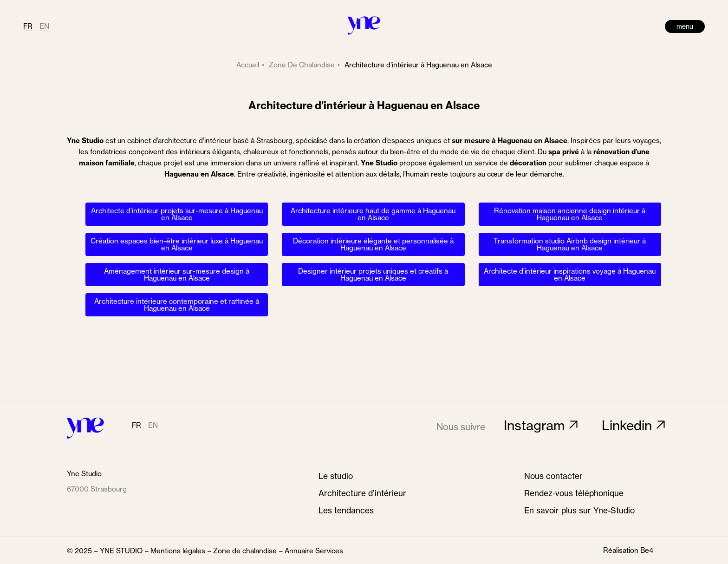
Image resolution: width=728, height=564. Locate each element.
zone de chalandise (302, 65)
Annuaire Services (314, 551)
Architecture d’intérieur (362, 493)
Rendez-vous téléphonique (574, 493)
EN (44, 26)
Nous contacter (553, 476)
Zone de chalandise (245, 551)
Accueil (248, 65)
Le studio (336, 476)
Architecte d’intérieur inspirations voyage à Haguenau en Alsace (570, 275)
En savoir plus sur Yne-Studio (579, 511)
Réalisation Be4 (628, 550)
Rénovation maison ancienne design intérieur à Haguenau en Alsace (570, 214)
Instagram (534, 425)
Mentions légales (178, 551)
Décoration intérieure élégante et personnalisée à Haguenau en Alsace (373, 244)
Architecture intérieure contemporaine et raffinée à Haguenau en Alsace (177, 305)
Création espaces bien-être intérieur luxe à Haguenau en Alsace (177, 244)
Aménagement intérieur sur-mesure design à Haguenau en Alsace (177, 275)
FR (28, 26)
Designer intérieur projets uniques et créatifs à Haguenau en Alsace (373, 275)
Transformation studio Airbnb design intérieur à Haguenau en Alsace (570, 244)
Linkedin (627, 425)
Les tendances (346, 511)
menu (685, 26)
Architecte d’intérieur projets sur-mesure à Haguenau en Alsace (177, 214)
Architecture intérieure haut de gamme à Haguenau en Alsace (373, 214)
